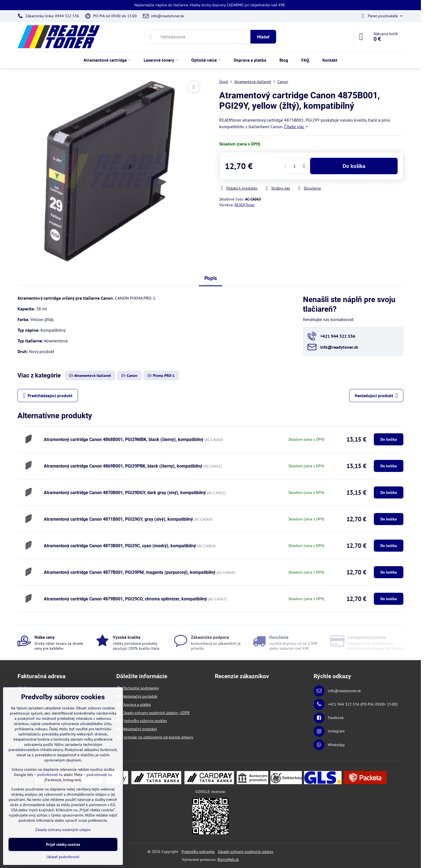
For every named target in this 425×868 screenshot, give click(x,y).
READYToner (245, 205)
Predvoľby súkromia (198, 852)
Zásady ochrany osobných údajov (246, 852)
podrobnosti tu (50, 775)
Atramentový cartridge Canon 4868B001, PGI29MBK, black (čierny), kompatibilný (124, 439)
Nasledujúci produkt (376, 396)
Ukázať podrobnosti (63, 857)
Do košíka (354, 166)
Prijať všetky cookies (63, 844)
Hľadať (263, 37)
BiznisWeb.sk (228, 860)
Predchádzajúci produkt (48, 396)
